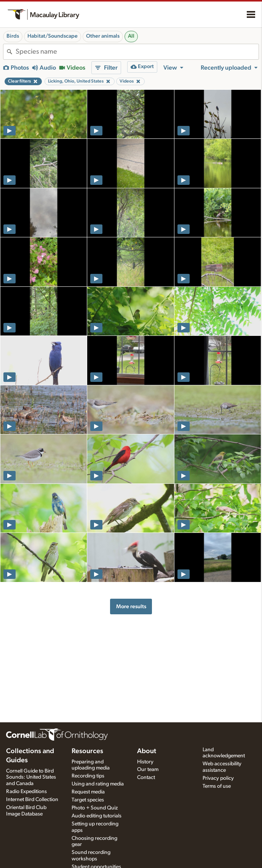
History (145, 762)
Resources (87, 751)
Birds (13, 36)
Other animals (103, 36)
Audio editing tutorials (97, 816)
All (131, 36)
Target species (88, 800)
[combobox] (137, 52)
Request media (88, 792)
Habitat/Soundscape (53, 36)
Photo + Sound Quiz (95, 808)
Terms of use (217, 786)
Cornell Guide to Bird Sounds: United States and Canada (31, 777)
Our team (148, 769)
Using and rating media (98, 784)
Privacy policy (218, 778)
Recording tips (88, 776)
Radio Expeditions (26, 792)
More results (131, 606)
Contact (146, 777)
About (147, 751)
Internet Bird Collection (32, 800)
